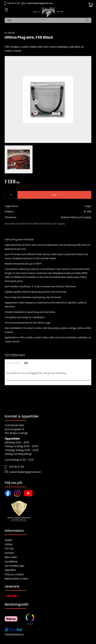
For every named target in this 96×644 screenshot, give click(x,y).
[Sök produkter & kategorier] (46, 20)
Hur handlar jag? (15, 566)
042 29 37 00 (14, 3)
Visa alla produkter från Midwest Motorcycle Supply (35, 224)
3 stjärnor (13, 363)
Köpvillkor (10, 570)
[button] (6, 11)
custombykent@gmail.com (39, 3)
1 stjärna (8, 363)
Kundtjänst (11, 562)
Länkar (9, 544)
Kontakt (9, 553)
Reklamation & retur (16, 579)
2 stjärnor (11, 363)
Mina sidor (11, 557)
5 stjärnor (19, 363)
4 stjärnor (16, 363)
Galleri (8, 540)
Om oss (9, 549)
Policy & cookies (14, 574)
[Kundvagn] (91, 5)
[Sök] (87, 20)
